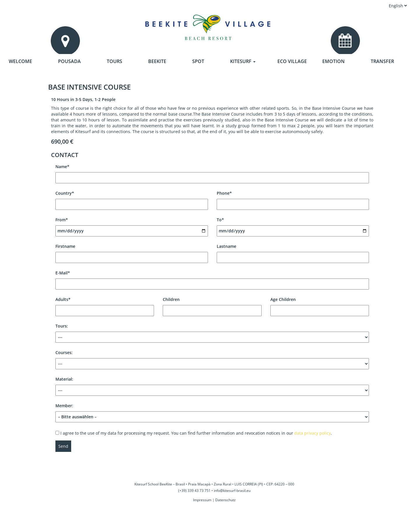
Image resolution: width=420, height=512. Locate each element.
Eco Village (292, 61)
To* (293, 225)
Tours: (212, 333)
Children (212, 305)
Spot (198, 61)
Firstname (132, 252)
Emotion (334, 61)
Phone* (293, 199)
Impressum (202, 500)
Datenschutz (225, 500)
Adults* (105, 305)
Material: (212, 386)
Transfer (382, 61)
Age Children (320, 305)
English (398, 6)
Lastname (293, 252)
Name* (212, 172)
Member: (212, 411)
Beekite (157, 61)
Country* (132, 199)
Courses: (212, 359)
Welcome (20, 61)
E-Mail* (212, 278)
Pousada (69, 61)
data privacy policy (313, 433)
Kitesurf (243, 61)
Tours (114, 61)
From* (132, 225)
